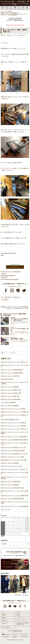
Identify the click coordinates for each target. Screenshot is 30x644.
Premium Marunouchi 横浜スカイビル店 (10, 419)
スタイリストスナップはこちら (15, 25)
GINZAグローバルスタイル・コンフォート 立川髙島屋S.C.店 (15, 412)
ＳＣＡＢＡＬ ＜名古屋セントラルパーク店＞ (17, 308)
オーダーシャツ (17, 297)
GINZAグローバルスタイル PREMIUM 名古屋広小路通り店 (14, 440)
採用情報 (4, 618)
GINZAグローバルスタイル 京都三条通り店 (11, 482)
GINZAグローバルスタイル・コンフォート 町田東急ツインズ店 (14, 416)
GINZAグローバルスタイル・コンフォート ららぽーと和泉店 (14, 473)
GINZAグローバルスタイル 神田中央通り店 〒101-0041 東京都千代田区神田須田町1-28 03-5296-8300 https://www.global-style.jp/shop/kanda (11, 276)
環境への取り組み (5, 627)
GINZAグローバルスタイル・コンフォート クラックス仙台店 (14, 366)
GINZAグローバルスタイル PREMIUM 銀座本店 (12, 370)
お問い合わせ (4, 620)
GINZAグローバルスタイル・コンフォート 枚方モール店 (14, 469)
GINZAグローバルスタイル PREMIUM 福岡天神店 (12, 499)
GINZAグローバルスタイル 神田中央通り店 (11, 399)
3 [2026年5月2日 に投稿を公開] (23, 520)
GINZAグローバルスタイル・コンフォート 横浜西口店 (13, 423)
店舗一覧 (19, 612)
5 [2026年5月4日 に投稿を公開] (3, 523)
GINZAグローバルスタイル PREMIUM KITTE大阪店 (13, 451)
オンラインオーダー (5, 509)
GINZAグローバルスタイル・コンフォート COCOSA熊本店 (15, 506)
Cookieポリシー (5, 623)
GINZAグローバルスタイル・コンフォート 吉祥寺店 (13, 409)
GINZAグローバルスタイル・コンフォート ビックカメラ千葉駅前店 (14, 433)
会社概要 (4, 615)
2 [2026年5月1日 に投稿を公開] (19, 520)
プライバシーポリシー (21, 620)
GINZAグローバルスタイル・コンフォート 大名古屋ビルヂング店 (14, 444)
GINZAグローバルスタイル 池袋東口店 (10, 406)
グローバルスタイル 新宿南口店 (8, 402)
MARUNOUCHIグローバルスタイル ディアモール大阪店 (14, 460)
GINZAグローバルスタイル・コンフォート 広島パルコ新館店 (14, 492)
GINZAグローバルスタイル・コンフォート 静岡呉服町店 (14, 437)
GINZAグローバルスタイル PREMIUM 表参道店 (12, 373)
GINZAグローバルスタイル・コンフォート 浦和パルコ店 (14, 429)
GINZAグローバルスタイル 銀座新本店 (10, 387)
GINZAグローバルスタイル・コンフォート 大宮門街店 (13, 426)
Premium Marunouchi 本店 (7, 379)
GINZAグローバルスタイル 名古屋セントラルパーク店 (13, 447)
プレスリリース (20, 618)
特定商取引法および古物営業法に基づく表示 (22, 624)
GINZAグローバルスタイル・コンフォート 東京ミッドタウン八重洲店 (14, 383)
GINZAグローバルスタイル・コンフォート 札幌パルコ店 (14, 362)
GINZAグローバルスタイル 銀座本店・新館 (11, 393)
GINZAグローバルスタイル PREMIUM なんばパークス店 (14, 454)
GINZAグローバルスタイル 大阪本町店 (10, 463)
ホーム (3, 612)
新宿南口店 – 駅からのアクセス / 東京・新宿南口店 (14, 307)
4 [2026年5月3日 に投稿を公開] (27, 520)
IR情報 (18, 615)
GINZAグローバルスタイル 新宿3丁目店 (10, 376)
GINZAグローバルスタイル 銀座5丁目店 (10, 396)
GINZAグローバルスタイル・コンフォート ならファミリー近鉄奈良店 (14, 478)
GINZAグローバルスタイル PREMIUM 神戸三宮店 (12, 488)
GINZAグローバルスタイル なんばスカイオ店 (11, 466)
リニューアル (5, 300)
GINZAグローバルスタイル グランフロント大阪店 (12, 457)
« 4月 (2, 536)
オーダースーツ (8, 297)
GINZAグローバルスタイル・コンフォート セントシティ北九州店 (14, 502)
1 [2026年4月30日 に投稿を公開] (15, 520)
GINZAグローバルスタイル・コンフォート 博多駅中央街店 (14, 495)
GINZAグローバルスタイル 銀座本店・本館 (11, 390)
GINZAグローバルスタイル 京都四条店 (10, 485)
